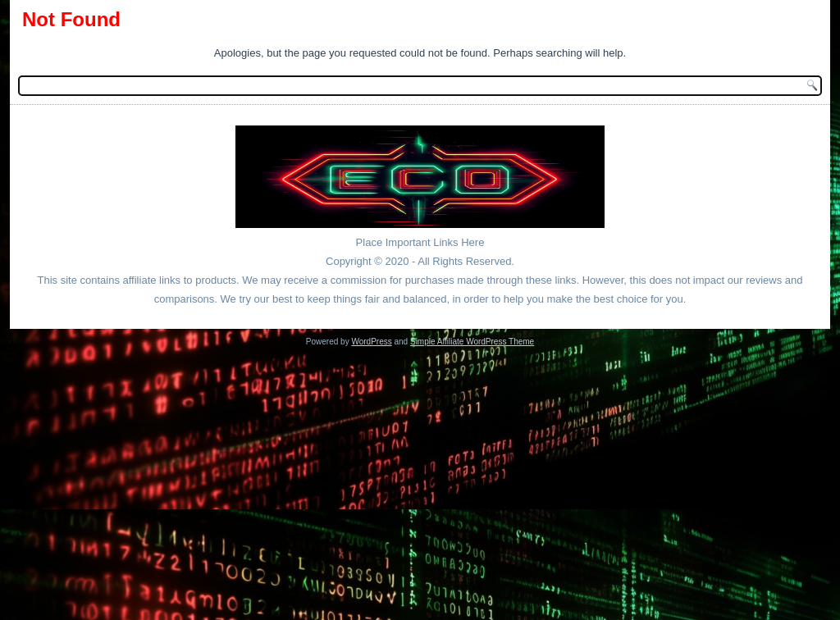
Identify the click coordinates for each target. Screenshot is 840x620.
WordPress (371, 342)
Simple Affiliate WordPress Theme (472, 342)
